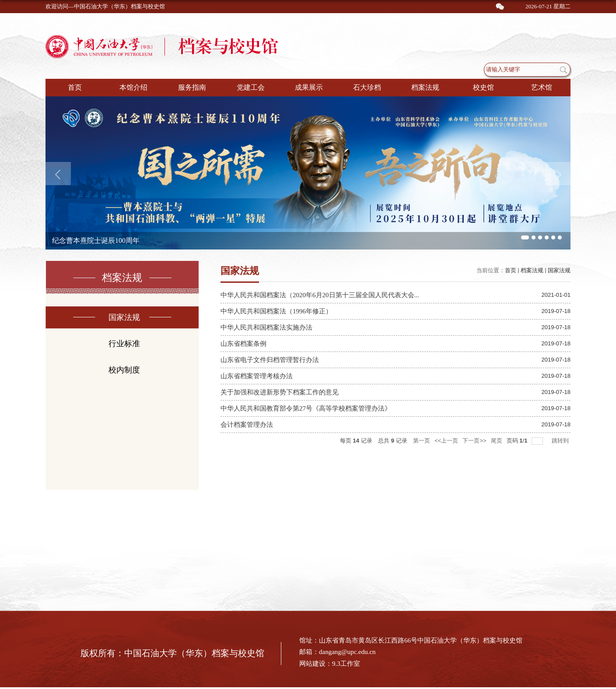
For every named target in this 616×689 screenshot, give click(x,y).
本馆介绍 (133, 87)
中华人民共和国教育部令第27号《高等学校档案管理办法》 (306, 408)
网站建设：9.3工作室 (330, 664)
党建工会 (251, 87)
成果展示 (309, 87)
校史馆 (483, 87)
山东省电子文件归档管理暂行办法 (270, 360)
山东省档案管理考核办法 (257, 376)
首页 (75, 87)
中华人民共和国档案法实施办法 (266, 327)
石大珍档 (367, 87)
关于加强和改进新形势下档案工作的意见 (280, 392)
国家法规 (559, 270)
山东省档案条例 (243, 344)
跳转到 (561, 441)
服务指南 (192, 87)
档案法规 (425, 87)
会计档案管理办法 (247, 425)
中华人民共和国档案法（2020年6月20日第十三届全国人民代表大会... (320, 295)
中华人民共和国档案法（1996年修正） (276, 311)
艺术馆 (542, 87)
